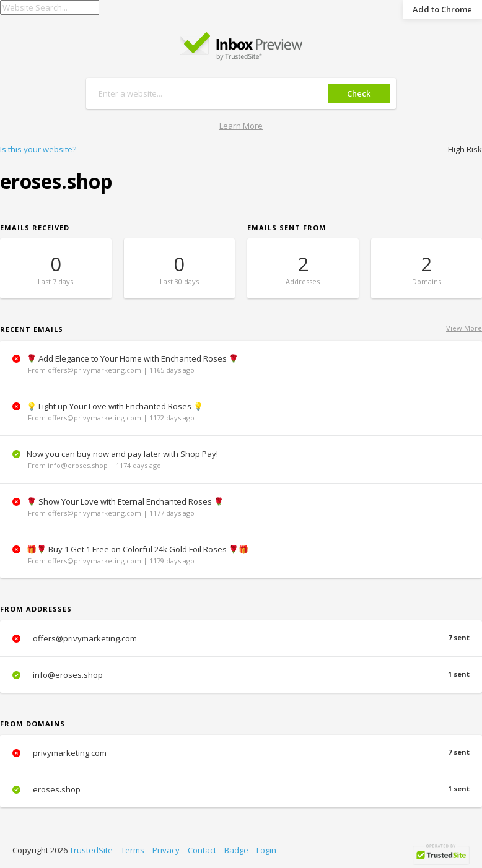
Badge (236, 850)
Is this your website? (38, 149)
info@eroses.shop (241, 675)
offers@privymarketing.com (241, 638)
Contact (202, 850)
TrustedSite (91, 850)
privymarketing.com (241, 753)
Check (359, 93)
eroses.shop (241, 789)
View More (464, 328)
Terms (133, 850)
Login (266, 850)
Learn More (241, 126)
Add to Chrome (442, 9)
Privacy (166, 850)
